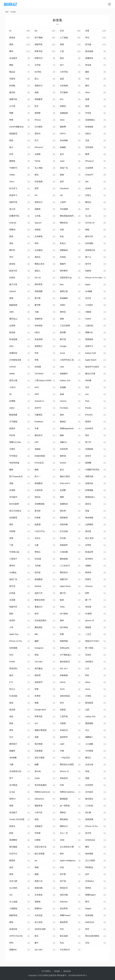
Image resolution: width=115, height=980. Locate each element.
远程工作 (39, 593)
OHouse (89, 586)
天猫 (62, 751)
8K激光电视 (40, 456)
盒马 (62, 154)
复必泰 (12, 710)
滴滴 (11, 298)
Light (62, 744)
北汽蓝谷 (89, 792)
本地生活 (64, 730)
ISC (11, 895)
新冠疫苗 (89, 703)
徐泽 (37, 614)
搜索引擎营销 (41, 730)
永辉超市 (39, 826)
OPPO (63, 134)
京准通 (12, 600)
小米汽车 (39, 812)
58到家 (88, 380)
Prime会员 (39, 463)
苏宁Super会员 (16, 476)
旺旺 (87, 675)
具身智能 (89, 915)
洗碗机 (88, 566)
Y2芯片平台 (40, 531)
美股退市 (64, 545)
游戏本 (12, 428)
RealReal (39, 422)
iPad (87, 401)
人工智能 (64, 38)
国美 (11, 44)
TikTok (37, 161)
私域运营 (89, 552)
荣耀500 (38, 908)
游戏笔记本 (90, 250)
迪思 (37, 819)
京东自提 (39, 915)
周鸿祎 (88, 888)
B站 (36, 634)
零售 (11, 730)
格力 (11, 147)
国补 (62, 854)
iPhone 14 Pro (16, 641)
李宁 (11, 778)
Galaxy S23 (90, 716)
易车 (11, 524)
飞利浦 (38, 566)
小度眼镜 (13, 908)
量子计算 (13, 284)
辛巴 (11, 257)
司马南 (63, 538)
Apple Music (65, 586)
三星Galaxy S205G (43, 380)
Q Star (12, 792)
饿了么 (88, 257)
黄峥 (62, 497)
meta (62, 161)
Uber (62, 367)
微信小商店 (65, 476)
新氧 (87, 230)
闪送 (62, 867)
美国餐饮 (13, 840)
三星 (62, 51)
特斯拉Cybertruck (42, 792)
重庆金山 (13, 319)
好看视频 (89, 490)
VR (36, 195)
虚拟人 (38, 271)
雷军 (37, 188)
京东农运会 (90, 840)
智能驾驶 (64, 641)
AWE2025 (90, 922)
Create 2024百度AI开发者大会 (18, 819)
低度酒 (38, 524)
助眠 (37, 867)
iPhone (38, 120)
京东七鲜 (13, 881)
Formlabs (64, 408)
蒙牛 (37, 943)
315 (36, 723)
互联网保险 (40, 504)
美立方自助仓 (15, 511)
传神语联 (39, 326)
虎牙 (62, 182)
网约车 (12, 250)
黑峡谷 (63, 812)
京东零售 (89, 785)
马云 (87, 730)
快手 (37, 106)
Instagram (39, 648)
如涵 (62, 394)
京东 (62, 31)
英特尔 (38, 134)
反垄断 (63, 490)
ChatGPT (89, 175)
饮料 (87, 593)
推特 (62, 620)
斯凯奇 (12, 860)
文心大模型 (90, 860)
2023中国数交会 (16, 127)
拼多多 (12, 38)
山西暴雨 (89, 524)
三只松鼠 (89, 806)
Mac (62, 284)
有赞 (11, 538)
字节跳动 (13, 456)
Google (63, 346)
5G (36, 31)
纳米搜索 (89, 854)
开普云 (88, 195)
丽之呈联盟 (40, 854)
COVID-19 (90, 223)
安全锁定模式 (41, 620)
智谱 (11, 874)
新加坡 (12, 332)
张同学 (12, 620)
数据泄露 (13, 415)
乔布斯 (38, 833)
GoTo (62, 689)
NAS (11, 655)
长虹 (62, 236)
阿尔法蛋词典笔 (92, 936)
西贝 (87, 902)
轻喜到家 (64, 524)
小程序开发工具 (67, 360)
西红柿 (63, 511)
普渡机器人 (90, 497)
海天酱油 (39, 668)
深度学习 (89, 346)
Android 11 (39, 401)
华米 (37, 353)
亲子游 (63, 881)
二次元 (88, 634)
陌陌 (11, 614)
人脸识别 (89, 326)
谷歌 (11, 716)
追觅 (62, 79)
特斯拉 (63, 106)
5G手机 (38, 72)
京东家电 (39, 236)
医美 (11, 236)
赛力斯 (38, 298)
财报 (62, 175)
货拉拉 (38, 497)
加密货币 (39, 682)
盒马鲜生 (89, 559)
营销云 (38, 552)
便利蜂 (38, 113)
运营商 (12, 326)
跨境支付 (64, 888)
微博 (87, 154)
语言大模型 (40, 758)
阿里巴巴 (39, 58)
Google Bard (40, 710)
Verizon (63, 401)
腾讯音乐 (64, 572)
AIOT (37, 387)
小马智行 (89, 305)
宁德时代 (13, 168)
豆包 (87, 943)
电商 (37, 92)
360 (87, 182)
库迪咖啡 (64, 298)
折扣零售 (64, 908)
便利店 (63, 312)
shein (88, 92)
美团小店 (39, 881)
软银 (37, 689)
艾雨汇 (63, 305)
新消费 (63, 332)
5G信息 (38, 559)
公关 (87, 668)
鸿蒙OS (63, 442)
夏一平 (88, 600)
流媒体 (38, 209)
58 (10, 394)
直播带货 (89, 58)
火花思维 (89, 168)
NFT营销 (64, 614)
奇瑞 (87, 771)
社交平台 (13, 854)
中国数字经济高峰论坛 (94, 470)
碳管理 (38, 675)
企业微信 (39, 250)
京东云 (38, 538)
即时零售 (39, 284)
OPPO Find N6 (16, 936)
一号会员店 (65, 758)
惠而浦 (63, 456)
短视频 (63, 387)
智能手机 (39, 44)
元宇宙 (38, 65)
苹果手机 (39, 51)
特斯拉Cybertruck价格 (69, 792)
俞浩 (11, 867)
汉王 (11, 737)
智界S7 (12, 799)
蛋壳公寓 (13, 380)
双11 (37, 79)
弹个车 (88, 442)
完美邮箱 (89, 449)
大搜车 (12, 449)
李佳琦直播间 (41, 785)
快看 (62, 634)
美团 (62, 44)
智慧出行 (39, 202)
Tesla (62, 607)
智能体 (38, 902)
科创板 (12, 86)
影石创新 (64, 936)
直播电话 (64, 504)
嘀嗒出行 (64, 826)
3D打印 (38, 408)
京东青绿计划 (15, 771)
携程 (11, 65)
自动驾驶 (64, 140)
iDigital (88, 908)
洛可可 (88, 264)
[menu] (109, 4)
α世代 (37, 332)
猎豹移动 (64, 250)
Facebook (64, 188)
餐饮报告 (39, 627)
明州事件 (64, 271)
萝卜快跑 (89, 648)
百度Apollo (65, 648)
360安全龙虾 (40, 929)
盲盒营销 (39, 339)
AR (61, 195)
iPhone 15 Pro (91, 826)
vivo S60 (38, 950)
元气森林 (64, 92)
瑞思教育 (64, 518)
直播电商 (64, 113)
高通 (87, 99)
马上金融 (13, 902)
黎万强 (63, 339)
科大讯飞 (13, 188)
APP (37, 442)
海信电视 (89, 518)
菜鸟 (37, 175)
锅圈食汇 (89, 737)
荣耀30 (12, 230)
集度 (62, 600)
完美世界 (64, 449)
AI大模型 (38, 127)
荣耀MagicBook (67, 428)
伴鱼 (37, 360)
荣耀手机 (13, 99)
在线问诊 (89, 483)
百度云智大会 (41, 847)
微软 (87, 72)
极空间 (12, 92)
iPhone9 (89, 415)
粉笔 (11, 833)
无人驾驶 (39, 168)
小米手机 (64, 72)
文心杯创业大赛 (67, 847)
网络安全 (64, 223)
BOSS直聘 (14, 504)
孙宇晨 (63, 874)
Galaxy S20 (65, 380)
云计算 (12, 106)
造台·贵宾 (89, 538)
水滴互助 (39, 490)
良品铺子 (13, 812)
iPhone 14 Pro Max (94, 278)
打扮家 (38, 518)
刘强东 (12, 278)
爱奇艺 (12, 566)
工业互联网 (65, 326)
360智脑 (13, 758)
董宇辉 (38, 305)
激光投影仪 (65, 662)
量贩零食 (39, 806)
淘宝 (37, 243)
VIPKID (13, 367)
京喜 (87, 140)
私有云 (63, 243)
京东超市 (13, 58)
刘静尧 (88, 271)
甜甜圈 (88, 463)
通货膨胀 (89, 723)
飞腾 (11, 764)
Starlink (38, 586)
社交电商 (64, 86)
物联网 (63, 127)
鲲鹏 (37, 764)
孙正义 (12, 689)
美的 (11, 243)
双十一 (38, 476)
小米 (11, 627)
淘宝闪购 (64, 895)
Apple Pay (14, 634)
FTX (11, 682)
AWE (12, 312)
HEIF (37, 394)
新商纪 (46, 975)
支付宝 (88, 298)
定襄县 (63, 710)
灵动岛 (88, 655)
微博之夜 (64, 291)
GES (11, 346)
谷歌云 (88, 134)
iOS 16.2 (64, 668)
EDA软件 (89, 428)
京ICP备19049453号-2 (78, 975)
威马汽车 (89, 236)
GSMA (88, 319)
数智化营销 (40, 600)
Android (13, 223)
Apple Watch (91, 360)
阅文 (87, 435)
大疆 (37, 312)
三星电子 (13, 559)
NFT (62, 65)
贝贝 (87, 209)
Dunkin (63, 463)
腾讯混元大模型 (67, 764)
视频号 (63, 264)
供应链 (88, 607)
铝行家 (88, 812)
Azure (62, 353)
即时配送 (89, 867)
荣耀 (11, 113)
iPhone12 (39, 147)
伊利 (11, 943)
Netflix (12, 374)
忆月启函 (64, 531)
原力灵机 (39, 922)
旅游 (11, 703)
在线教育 (13, 518)
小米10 (12, 387)
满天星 (88, 531)
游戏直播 (89, 819)
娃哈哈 (12, 264)
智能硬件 (64, 374)
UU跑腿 (89, 291)
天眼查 (63, 723)
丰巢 (37, 428)
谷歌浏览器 (65, 696)
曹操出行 (39, 607)
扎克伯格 (13, 696)
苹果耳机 (39, 716)
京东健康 (64, 209)
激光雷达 (89, 799)
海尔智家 (39, 744)
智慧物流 (89, 339)
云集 (37, 545)
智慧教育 (39, 99)
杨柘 (62, 435)
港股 (62, 319)
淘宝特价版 (14, 463)
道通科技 (13, 353)
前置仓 (12, 826)
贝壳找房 (89, 147)
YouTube (38, 662)
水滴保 (38, 154)
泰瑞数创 (39, 483)
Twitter (12, 175)
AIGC (62, 120)
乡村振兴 (89, 662)
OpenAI (13, 291)
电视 (11, 806)
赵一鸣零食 (65, 806)
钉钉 (62, 929)
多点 (62, 470)
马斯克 (12, 79)
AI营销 (37, 840)
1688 (62, 840)
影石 (37, 936)
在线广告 (64, 168)
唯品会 (12, 72)
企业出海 (89, 764)
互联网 (12, 531)
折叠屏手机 (14, 216)
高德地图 (39, 291)
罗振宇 (88, 579)
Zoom (88, 689)
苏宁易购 (39, 38)
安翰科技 (39, 319)
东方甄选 (13, 785)
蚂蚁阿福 (13, 915)
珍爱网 (12, 401)
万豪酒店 (39, 415)
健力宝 (63, 593)
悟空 (87, 929)
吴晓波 (38, 449)
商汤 (37, 655)
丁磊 (11, 545)
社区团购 (89, 243)
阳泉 (11, 723)
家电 (11, 922)
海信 (62, 58)
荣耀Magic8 (90, 895)
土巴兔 (38, 216)
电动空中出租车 (92, 367)
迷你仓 (88, 504)
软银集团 (64, 675)
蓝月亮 (88, 833)
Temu (12, 182)
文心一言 (64, 833)
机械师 (63, 147)
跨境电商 (89, 127)
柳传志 (88, 202)
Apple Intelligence (68, 860)
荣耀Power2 (65, 915)
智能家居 (13, 134)
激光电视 (89, 51)
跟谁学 (88, 422)
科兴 (62, 703)
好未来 (88, 188)
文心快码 (13, 888)
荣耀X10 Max (15, 442)
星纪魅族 (13, 847)
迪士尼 (12, 209)
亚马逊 (88, 44)
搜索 (37, 703)
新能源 (88, 627)
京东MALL (90, 881)
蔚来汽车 (13, 271)
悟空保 (38, 572)
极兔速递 (64, 559)
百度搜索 (39, 751)
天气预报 (13, 422)
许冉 (62, 785)
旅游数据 (39, 579)
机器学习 (13, 195)
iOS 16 (38, 278)
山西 (87, 710)
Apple (88, 284)
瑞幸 (62, 415)
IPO (62, 99)
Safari (12, 408)
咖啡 (11, 470)
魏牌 (37, 641)
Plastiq (88, 408)
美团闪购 (39, 888)
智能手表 (13, 202)
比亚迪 (12, 593)
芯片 (37, 140)
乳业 (62, 943)
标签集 (57, 971)
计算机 (88, 696)
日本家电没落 (15, 360)
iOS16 (63, 682)
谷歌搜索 (13, 648)
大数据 (88, 312)
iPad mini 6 (65, 483)
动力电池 (64, 627)
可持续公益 (14, 552)
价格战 (38, 230)
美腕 (87, 778)
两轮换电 (64, 819)
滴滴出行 (39, 86)
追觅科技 (13, 929)
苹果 (11, 120)
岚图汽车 (64, 579)
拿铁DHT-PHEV (92, 641)
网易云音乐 (40, 264)
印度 (62, 230)
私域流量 (13, 339)
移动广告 (13, 579)
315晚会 (13, 572)
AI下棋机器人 (66, 655)
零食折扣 (64, 778)
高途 (87, 511)
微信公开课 (90, 374)
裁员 (11, 675)
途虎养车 (64, 737)
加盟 (37, 737)
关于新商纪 (46, 971)
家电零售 (64, 922)
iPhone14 (89, 161)
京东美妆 (39, 895)
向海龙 (63, 257)
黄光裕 (38, 511)
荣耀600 (13, 950)
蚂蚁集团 (13, 305)
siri (36, 860)
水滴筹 (12, 490)
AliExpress (39, 799)
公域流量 (64, 552)
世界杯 (38, 696)
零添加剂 (13, 668)
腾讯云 (88, 758)
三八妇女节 (65, 566)
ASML (37, 778)
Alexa (88, 682)
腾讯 (11, 51)
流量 (11, 483)
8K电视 (38, 367)
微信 (87, 86)
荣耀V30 (89, 332)
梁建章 (12, 751)
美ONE (38, 771)
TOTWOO (39, 374)
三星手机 (64, 716)
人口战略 (89, 744)
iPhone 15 (64, 771)
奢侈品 (63, 422)
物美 (37, 470)
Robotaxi (64, 902)
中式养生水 (65, 950)
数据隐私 (64, 799)
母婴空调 (89, 476)
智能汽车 (13, 607)
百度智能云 (90, 120)
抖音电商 (39, 182)
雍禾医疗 (13, 744)
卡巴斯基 (89, 751)
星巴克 (12, 586)
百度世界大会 (66, 278)
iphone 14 (90, 620)
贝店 (87, 387)
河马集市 (13, 497)
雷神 (87, 106)
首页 (7, 12)
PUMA (12, 662)
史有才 (88, 456)
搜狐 (37, 874)
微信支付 (39, 435)
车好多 (12, 435)
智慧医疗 (39, 346)
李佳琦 (88, 65)
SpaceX (38, 223)
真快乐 (38, 257)
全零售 (88, 545)
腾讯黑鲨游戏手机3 (68, 216)
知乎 (87, 874)
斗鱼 (87, 79)
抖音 (11, 154)
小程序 (63, 202)
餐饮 (87, 847)
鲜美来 (88, 572)
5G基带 (89, 614)
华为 (87, 38)
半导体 (88, 113)
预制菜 (12, 161)
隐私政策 (67, 971)
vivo (87, 394)
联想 (11, 140)
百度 (87, 31)
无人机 (88, 216)
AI (10, 31)
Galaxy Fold (90, 353)
